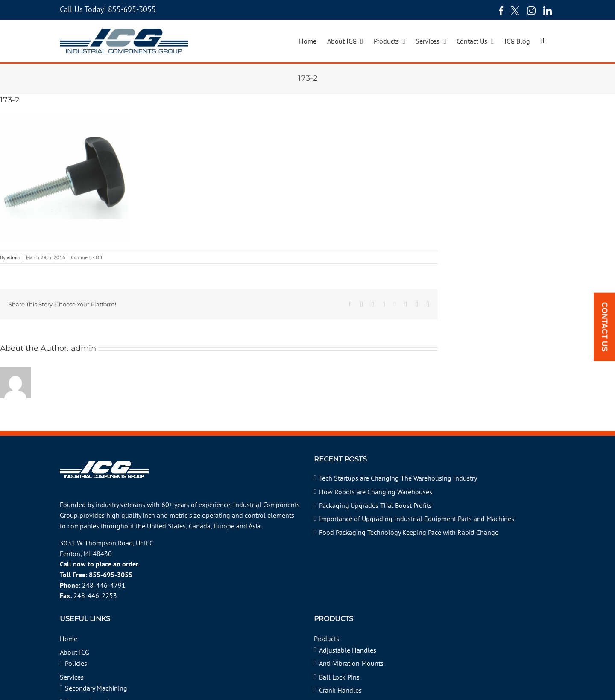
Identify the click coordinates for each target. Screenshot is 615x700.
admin (14, 257)
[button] (543, 41)
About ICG (75, 652)
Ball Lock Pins (339, 677)
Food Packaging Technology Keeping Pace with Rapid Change (409, 532)
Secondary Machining (96, 688)
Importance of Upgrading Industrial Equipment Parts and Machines (417, 519)
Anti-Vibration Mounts (351, 663)
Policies (76, 663)
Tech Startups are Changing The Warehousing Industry (398, 478)
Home (69, 639)
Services (72, 677)
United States (166, 526)
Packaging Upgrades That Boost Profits (375, 505)
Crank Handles (340, 690)
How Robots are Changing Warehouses (376, 492)
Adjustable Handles (348, 650)
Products (327, 639)
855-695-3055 (132, 9)
